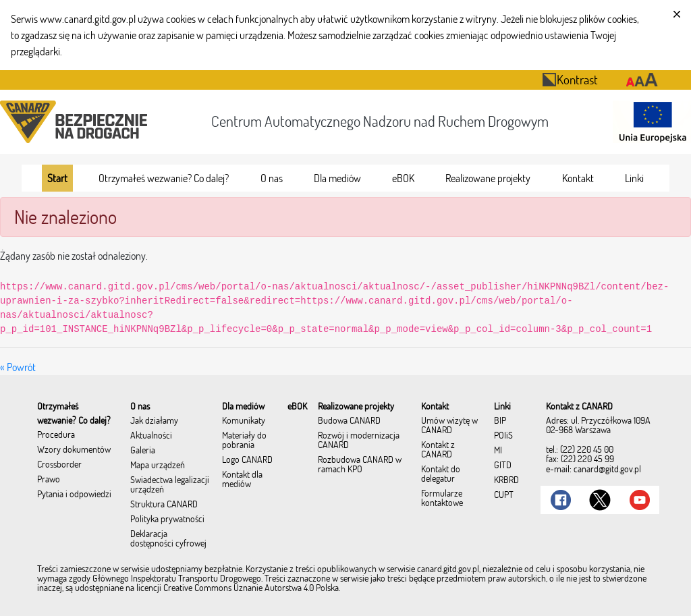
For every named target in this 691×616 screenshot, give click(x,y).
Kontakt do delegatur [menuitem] (441, 474)
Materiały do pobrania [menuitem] (244, 441)
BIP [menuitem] (500, 421)
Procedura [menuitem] (56, 435)
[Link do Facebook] (561, 500)
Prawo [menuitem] (49, 480)
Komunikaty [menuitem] (244, 421)
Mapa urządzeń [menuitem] (158, 466)
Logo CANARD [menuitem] (247, 460)
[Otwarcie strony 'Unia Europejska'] (649, 122)
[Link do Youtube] (640, 500)
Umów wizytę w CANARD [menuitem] (449, 426)
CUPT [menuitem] (504, 495)
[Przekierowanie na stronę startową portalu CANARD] (76, 122)
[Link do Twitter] (600, 500)
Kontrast (570, 79)
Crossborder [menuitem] (59, 465)
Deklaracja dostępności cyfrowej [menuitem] (168, 539)
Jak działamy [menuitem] (154, 421)
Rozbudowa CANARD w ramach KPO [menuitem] (360, 465)
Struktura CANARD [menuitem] (164, 505)
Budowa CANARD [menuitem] (349, 421)
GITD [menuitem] (503, 466)
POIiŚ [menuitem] (503, 436)
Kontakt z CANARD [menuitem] (438, 450)
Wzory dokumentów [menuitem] (74, 450)
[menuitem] (57, 178)
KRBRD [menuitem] (506, 480)
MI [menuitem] (498, 451)
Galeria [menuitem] (143, 451)
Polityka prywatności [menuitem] (167, 520)
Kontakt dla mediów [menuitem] (242, 480)
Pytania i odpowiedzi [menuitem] (74, 495)
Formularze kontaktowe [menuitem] (442, 499)
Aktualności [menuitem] (151, 436)
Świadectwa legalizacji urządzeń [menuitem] (170, 485)
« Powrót (18, 367)
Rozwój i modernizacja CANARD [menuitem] (359, 441)
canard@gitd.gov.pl (607, 469)
